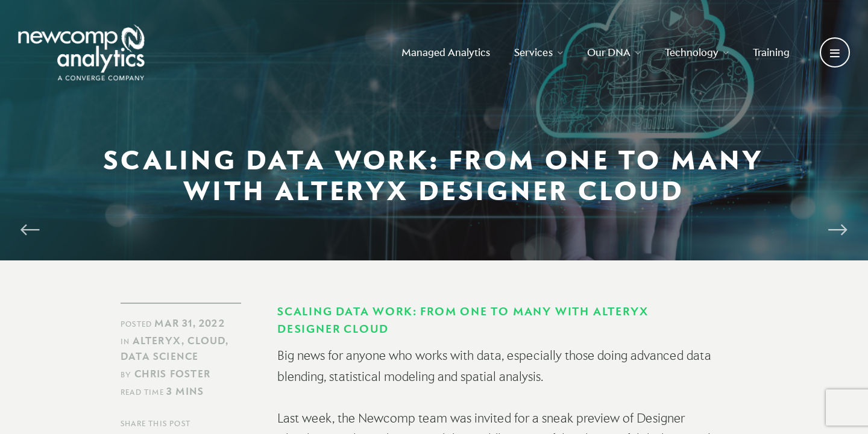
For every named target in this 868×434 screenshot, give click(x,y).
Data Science (159, 356)
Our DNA (614, 52)
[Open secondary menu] (835, 52)
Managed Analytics (446, 52)
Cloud (206, 341)
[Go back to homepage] (81, 52)
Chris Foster (172, 374)
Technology (697, 52)
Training (771, 52)
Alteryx (157, 341)
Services (539, 52)
